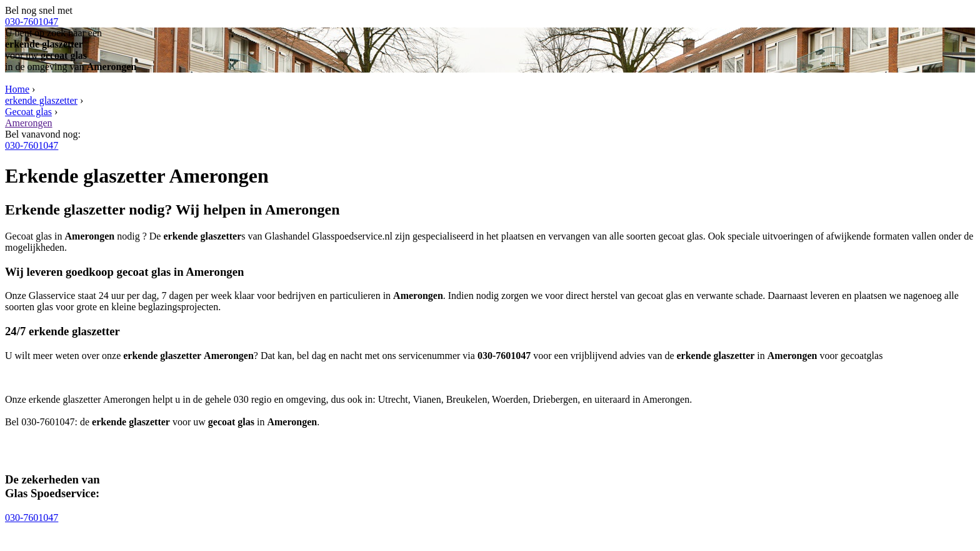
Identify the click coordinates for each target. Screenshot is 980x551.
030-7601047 (32, 22)
